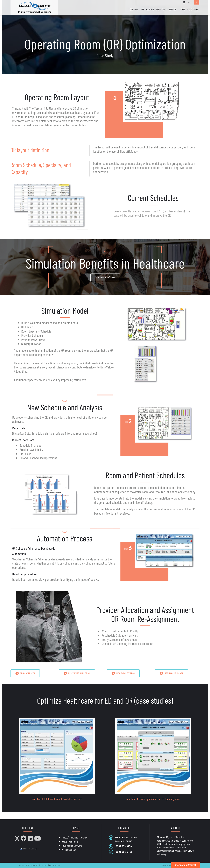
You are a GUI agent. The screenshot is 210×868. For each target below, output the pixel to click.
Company (134, 9)
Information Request (185, 865)
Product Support (69, 850)
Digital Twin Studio (70, 842)
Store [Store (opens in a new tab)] (182, 9)
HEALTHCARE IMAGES (171, 673)
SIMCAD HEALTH (25, 673)
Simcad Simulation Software (74, 837)
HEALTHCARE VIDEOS (123, 673)
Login (189, 2)
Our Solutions (147, 9)
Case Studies (193, 9)
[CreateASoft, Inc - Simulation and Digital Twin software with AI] (34, 7)
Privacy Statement (170, 865)
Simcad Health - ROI (105, 277)
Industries (161, 9)
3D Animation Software (72, 846)
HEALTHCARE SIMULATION (77, 673)
